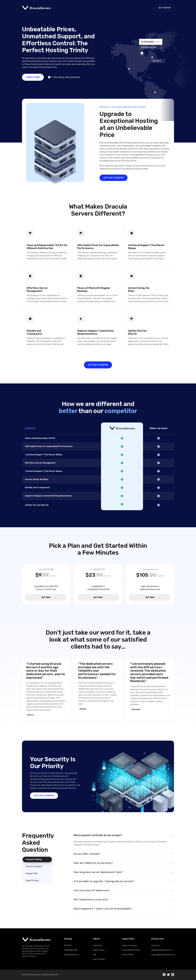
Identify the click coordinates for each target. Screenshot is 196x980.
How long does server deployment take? (98, 872)
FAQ (95, 955)
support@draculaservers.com (163, 955)
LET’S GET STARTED (113, 178)
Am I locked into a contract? (91, 900)
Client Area (97, 946)
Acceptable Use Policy (131, 950)
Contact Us (156, 946)
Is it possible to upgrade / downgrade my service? (104, 881)
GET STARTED (165, 8)
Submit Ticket (99, 950)
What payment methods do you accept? (98, 835)
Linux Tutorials (99, 959)
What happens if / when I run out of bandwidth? (103, 909)
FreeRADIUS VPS (71, 950)
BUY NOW (46, 597)
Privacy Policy (128, 955)
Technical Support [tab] (34, 866)
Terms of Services (129, 946)
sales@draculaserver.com (161, 950)
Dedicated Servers (71, 955)
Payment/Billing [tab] (34, 859)
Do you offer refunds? (87, 854)
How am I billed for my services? (93, 863)
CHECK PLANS (33, 77)
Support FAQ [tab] (31, 873)
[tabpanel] (124, 873)
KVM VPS (68, 946)
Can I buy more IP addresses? (92, 890)
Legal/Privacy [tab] (32, 880)
